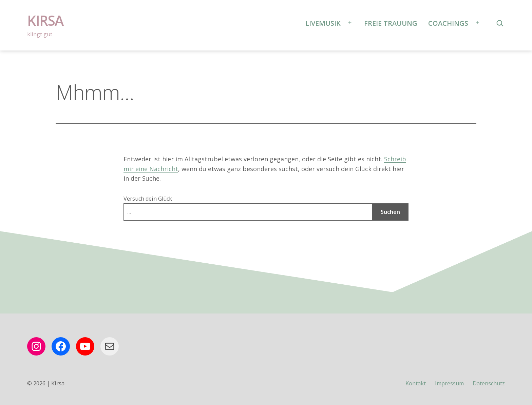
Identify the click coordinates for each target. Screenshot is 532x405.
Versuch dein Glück (148, 199)
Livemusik (323, 23)
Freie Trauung (391, 23)
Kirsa (45, 20)
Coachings (448, 23)
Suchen (390, 212)
